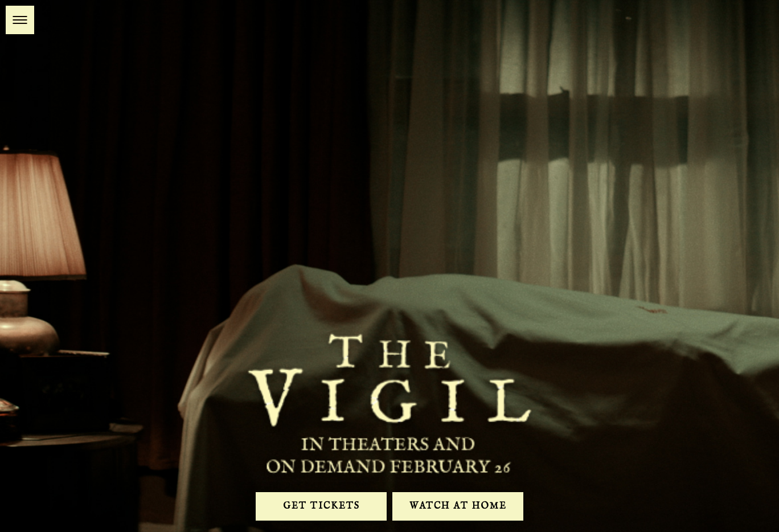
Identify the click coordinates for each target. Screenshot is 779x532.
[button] (20, 20)
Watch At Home (458, 506)
